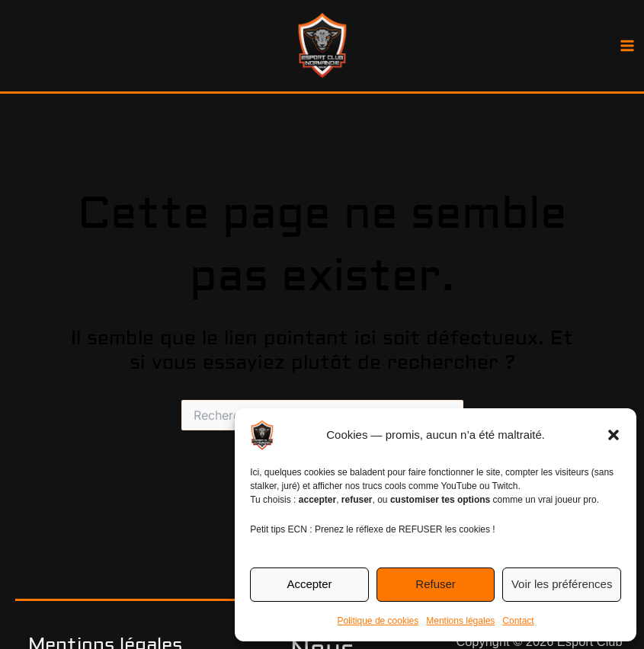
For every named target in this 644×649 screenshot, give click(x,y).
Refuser (436, 584)
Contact (518, 621)
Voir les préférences (562, 584)
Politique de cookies (378, 621)
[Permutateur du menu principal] (627, 46)
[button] (614, 435)
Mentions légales (460, 621)
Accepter (309, 584)
